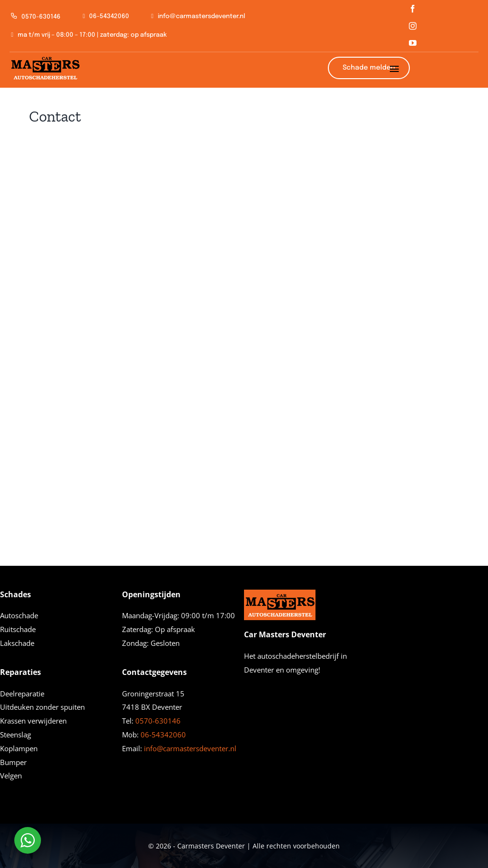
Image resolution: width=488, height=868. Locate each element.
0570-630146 (158, 721)
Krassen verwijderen (33, 721)
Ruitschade (18, 629)
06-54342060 (163, 735)
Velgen (11, 776)
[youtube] (413, 43)
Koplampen (19, 748)
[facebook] (413, 9)
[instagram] (413, 26)
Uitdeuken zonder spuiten (42, 707)
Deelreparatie (22, 694)
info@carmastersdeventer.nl (190, 748)
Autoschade (19, 615)
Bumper (13, 762)
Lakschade (17, 643)
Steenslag (15, 735)
